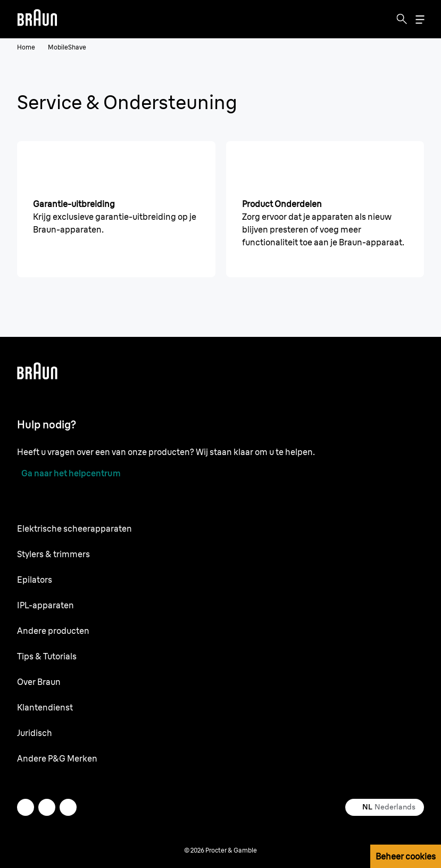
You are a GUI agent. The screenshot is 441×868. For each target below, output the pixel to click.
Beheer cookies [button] (406, 856)
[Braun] (37, 19)
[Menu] (420, 19)
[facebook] (47, 807)
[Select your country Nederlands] (385, 807)
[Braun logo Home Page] (37, 19)
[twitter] (26, 807)
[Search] (402, 19)
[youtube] (68, 807)
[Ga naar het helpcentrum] (69, 473)
